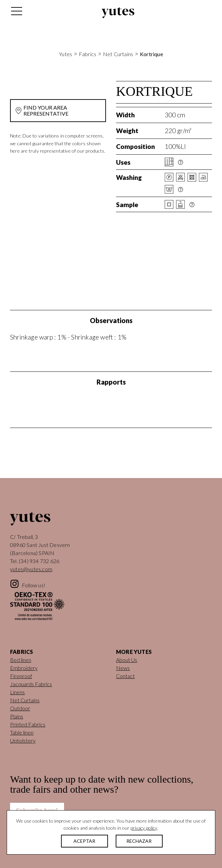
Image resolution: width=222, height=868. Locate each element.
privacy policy (144, 828)
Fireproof (21, 676)
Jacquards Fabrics (31, 684)
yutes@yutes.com (31, 569)
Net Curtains (118, 54)
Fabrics (88, 54)
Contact (125, 676)
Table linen (22, 732)
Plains (17, 716)
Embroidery (24, 668)
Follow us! (34, 585)
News (123, 668)
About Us (127, 660)
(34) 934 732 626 (39, 561)
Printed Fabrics (28, 724)
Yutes (118, 13)
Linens (17, 692)
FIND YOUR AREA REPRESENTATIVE (46, 110)
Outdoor (20, 708)
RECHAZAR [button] (139, 841)
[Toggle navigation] (16, 13)
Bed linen (21, 660)
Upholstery (23, 740)
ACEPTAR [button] (84, 841)
